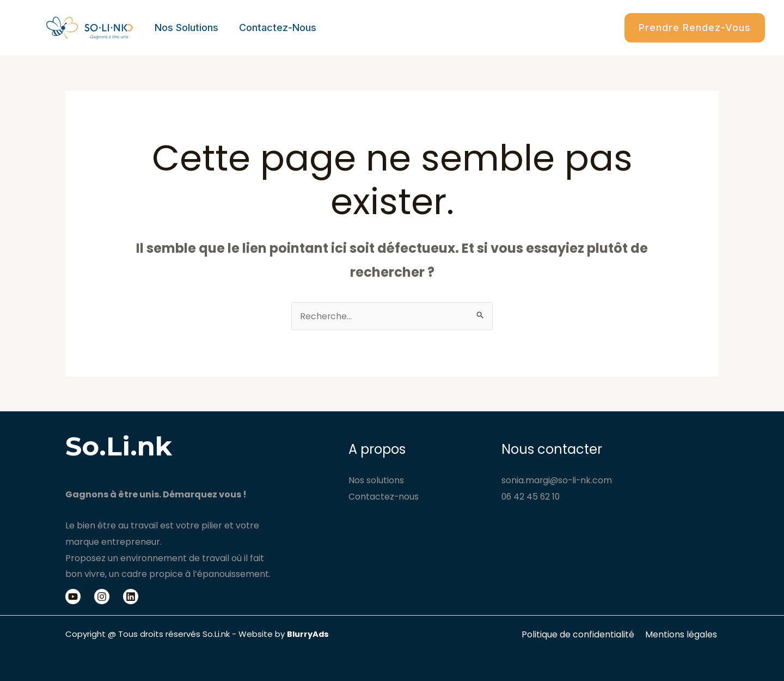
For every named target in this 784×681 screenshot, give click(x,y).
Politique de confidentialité (582, 634)
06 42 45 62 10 (532, 497)
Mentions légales (683, 634)
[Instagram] (102, 597)
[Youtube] (73, 597)
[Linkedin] (131, 597)
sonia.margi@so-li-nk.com (558, 480)
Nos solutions (186, 28)
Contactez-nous (276, 28)
